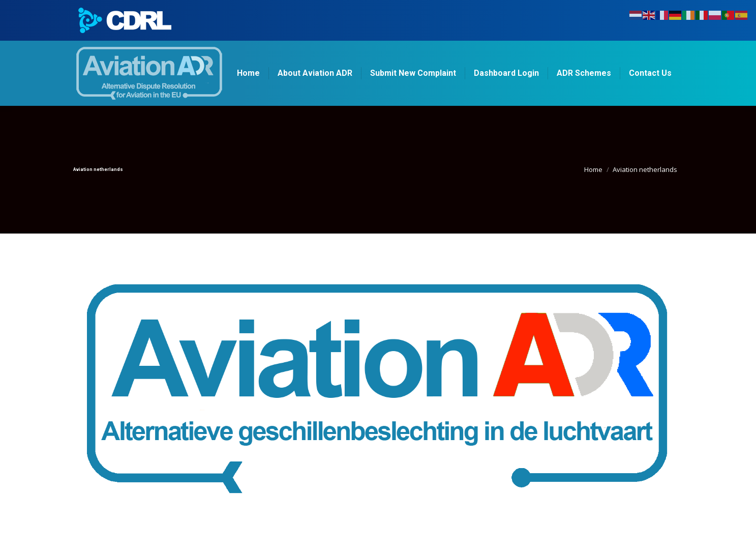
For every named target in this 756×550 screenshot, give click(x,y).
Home (593, 169)
